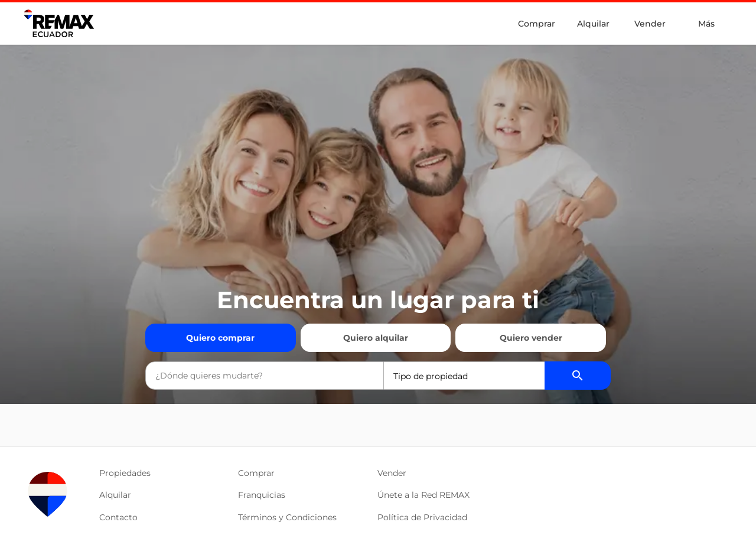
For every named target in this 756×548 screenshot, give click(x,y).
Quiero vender (531, 338)
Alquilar (593, 24)
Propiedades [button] (125, 473)
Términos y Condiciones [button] (287, 517)
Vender (650, 24)
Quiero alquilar (376, 338)
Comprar (537, 24)
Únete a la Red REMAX (423, 495)
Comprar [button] (256, 473)
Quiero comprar (220, 338)
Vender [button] (392, 473)
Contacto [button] (118, 517)
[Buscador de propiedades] (578, 376)
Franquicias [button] (262, 495)
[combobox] (265, 376)
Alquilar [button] (115, 495)
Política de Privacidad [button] (422, 517)
